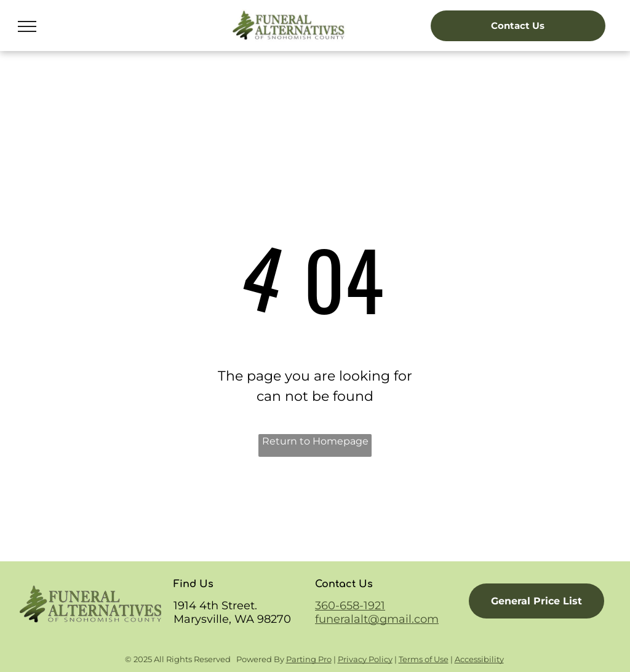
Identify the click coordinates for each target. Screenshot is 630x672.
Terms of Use (424, 659)
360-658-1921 (350, 606)
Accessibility (479, 659)
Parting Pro (309, 659)
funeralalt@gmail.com (377, 619)
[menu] (27, 26)
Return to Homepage (315, 441)
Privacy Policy (365, 659)
